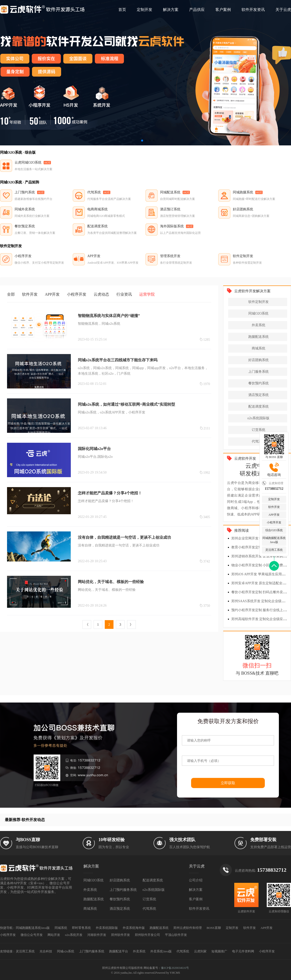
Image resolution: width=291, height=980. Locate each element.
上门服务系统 (259, 372)
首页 (122, 10)
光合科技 (46, 951)
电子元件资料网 (243, 951)
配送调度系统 (259, 407)
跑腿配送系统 (259, 337)
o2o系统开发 (74, 935)
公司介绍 (196, 880)
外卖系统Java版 (161, 951)
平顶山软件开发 (176, 935)
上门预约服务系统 (123, 890)
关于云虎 (283, 10)
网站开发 (54, 935)
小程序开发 (274, 522)
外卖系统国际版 (107, 928)
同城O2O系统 (258, 313)
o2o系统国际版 (258, 418)
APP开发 (274, 515)
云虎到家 (200, 951)
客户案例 (223, 10)
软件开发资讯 (253, 10)
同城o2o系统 (66, 951)
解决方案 (171, 10)
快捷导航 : (7, 928)
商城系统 (259, 348)
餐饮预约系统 (259, 383)
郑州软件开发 (121, 935)
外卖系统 (259, 325)
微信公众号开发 (32, 935)
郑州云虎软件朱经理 (188, 928)
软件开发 (274, 507)
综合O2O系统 (274, 530)
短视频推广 (219, 951)
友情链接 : (7, 951)
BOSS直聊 (214, 928)
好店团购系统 (259, 360)
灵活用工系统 (274, 550)
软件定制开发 (259, 302)
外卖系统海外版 (134, 928)
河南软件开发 (97, 935)
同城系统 (61, 928)
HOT (47, 163)
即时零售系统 (81, 928)
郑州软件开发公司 (147, 935)
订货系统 (259, 430)
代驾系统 (259, 441)
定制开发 (145, 10)
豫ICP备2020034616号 (175, 968)
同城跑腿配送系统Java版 (274, 540)
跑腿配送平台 (119, 951)
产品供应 (197, 10)
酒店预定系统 (259, 395)
